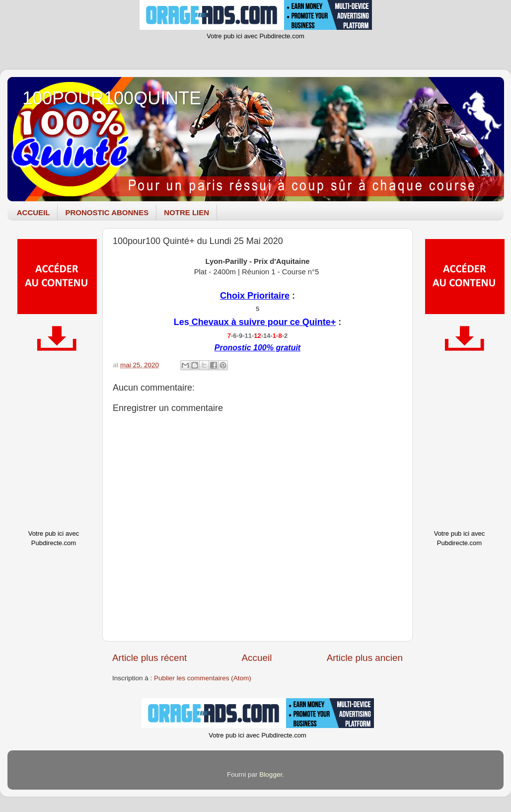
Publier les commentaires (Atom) (203, 678)
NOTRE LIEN (186, 212)
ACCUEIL (34, 212)
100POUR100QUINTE (112, 98)
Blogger (271, 774)
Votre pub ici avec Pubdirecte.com (255, 36)
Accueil (256, 658)
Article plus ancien (365, 658)
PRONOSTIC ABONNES (107, 212)
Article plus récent (149, 658)
